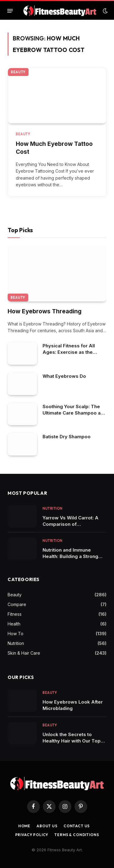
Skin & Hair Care (24, 653)
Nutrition (16, 643)
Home (24, 826)
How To (16, 634)
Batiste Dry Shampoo (67, 437)
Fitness (15, 614)
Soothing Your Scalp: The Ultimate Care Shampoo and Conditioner (74, 413)
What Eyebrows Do (64, 376)
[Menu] (10, 11)
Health (14, 624)
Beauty (18, 72)
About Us (47, 826)
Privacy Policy (32, 835)
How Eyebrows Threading (45, 311)
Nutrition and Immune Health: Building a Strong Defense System (70, 556)
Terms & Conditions (77, 835)
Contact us (77, 826)
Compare (17, 604)
